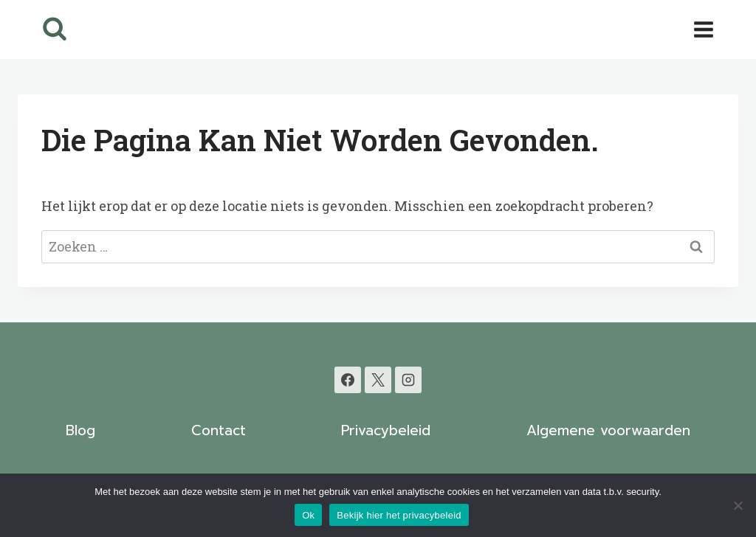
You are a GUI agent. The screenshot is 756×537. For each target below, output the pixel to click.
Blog (80, 430)
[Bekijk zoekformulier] (54, 30)
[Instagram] (408, 380)
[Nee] (738, 505)
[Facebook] (348, 380)
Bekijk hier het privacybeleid (399, 515)
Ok (308, 515)
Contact (219, 430)
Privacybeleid (386, 430)
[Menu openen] (703, 29)
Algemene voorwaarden (608, 430)
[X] (378, 380)
